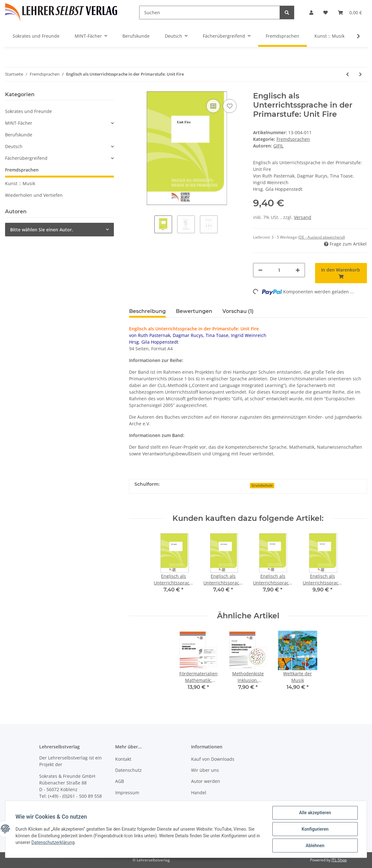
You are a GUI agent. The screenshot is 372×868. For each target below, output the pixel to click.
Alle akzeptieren (315, 813)
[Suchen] (210, 12)
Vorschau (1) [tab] (238, 311)
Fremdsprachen (293, 139)
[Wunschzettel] (325, 12)
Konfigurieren (315, 829)
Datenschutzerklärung (53, 842)
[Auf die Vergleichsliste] (213, 106)
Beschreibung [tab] (147, 311)
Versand (303, 217)
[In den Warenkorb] (341, 273)
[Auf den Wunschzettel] (230, 106)
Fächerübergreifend (26, 158)
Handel (199, 793)
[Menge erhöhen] (298, 270)
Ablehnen (315, 846)
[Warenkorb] (350, 12)
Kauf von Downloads (213, 759)
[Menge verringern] (260, 270)
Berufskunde (19, 135)
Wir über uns (205, 770)
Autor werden (206, 781)
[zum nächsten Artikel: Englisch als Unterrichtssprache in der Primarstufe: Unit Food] (360, 74)
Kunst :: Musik (20, 183)
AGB (120, 781)
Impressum (127, 793)
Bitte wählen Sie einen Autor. (42, 230)
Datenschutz (128, 770)
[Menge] (279, 270)
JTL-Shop (339, 860)
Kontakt (123, 759)
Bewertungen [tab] (194, 311)
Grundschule (262, 485)
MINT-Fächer (19, 123)
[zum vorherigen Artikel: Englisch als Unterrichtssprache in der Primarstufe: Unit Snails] (347, 74)
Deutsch (14, 146)
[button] (311, 12)
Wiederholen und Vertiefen (34, 195)
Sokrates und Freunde (28, 111)
